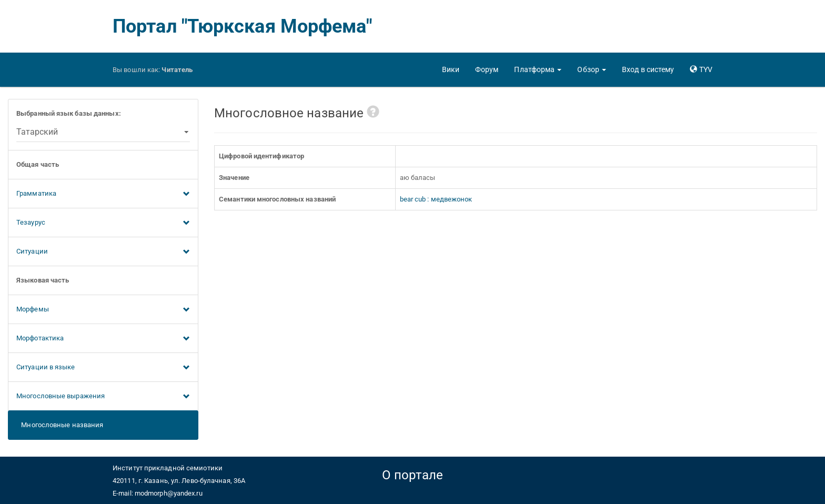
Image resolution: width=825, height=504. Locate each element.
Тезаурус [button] (103, 223)
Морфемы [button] (103, 310)
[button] (538, 69)
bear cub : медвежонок (436, 199)
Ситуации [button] (103, 252)
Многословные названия (60, 425)
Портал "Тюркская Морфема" (243, 26)
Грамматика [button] (103, 194)
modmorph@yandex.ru (169, 493)
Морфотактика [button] (103, 339)
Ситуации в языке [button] (103, 368)
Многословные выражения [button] (103, 397)
